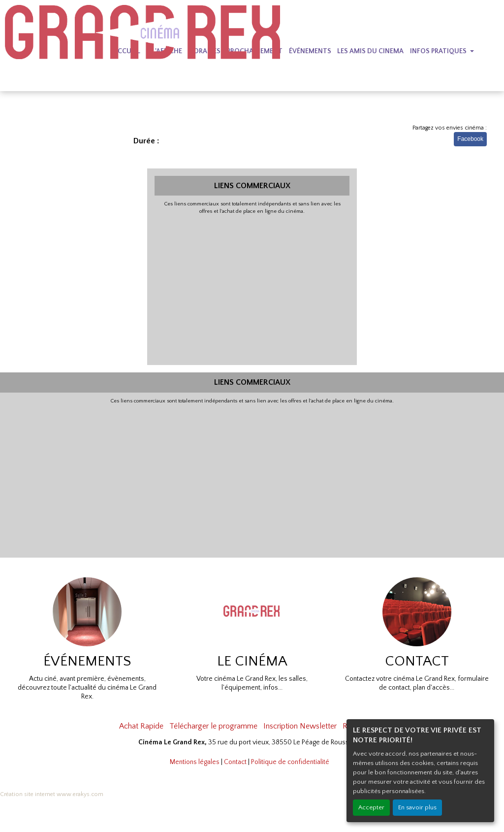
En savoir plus (417, 807)
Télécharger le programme (213, 726)
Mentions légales (195, 762)
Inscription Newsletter (300, 726)
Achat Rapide (141, 726)
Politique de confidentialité (290, 762)
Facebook (470, 139)
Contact (235, 762)
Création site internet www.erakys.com (52, 794)
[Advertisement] (252, 289)
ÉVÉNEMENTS (310, 51)
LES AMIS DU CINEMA (370, 51)
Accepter (371, 807)
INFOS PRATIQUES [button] (439, 51)
